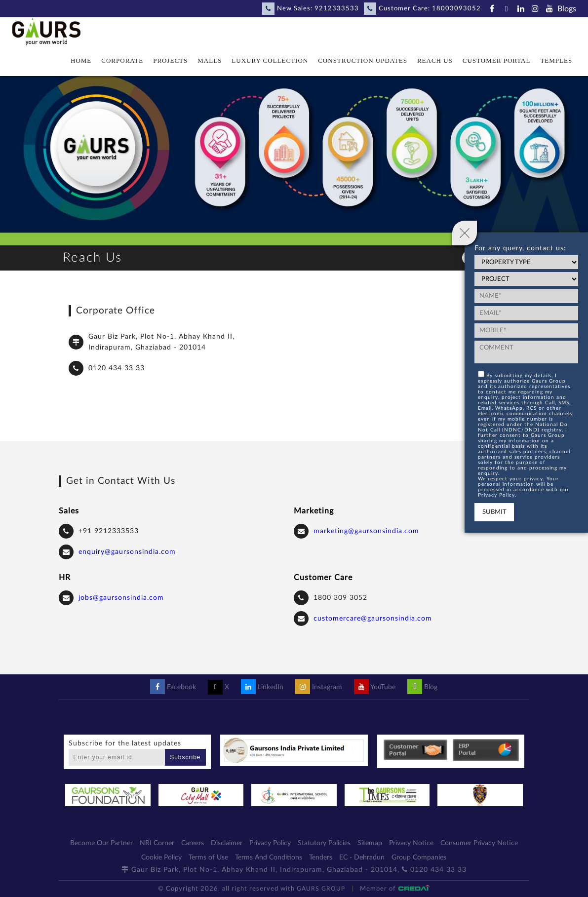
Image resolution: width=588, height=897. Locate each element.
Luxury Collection (270, 60)
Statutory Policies (324, 843)
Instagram (319, 687)
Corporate (122, 60)
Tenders (321, 858)
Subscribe (185, 757)
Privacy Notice (411, 843)
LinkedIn (262, 687)
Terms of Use (208, 858)
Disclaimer (227, 843)
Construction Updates (363, 60)
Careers (193, 843)
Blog (422, 687)
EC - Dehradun (362, 858)
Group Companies (419, 858)
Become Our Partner (101, 843)
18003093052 (456, 9)
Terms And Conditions (269, 858)
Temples (556, 60)
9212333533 (337, 9)
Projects (170, 60)
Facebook (173, 687)
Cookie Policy (161, 858)
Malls (210, 60)
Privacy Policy (270, 843)
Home (81, 60)
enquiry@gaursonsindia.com (127, 552)
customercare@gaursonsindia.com (373, 619)
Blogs (567, 9)
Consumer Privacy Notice (479, 843)
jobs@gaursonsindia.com (121, 598)
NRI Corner (157, 843)
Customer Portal (497, 60)
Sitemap (370, 843)
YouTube (375, 687)
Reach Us (435, 60)
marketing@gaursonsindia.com (366, 531)
